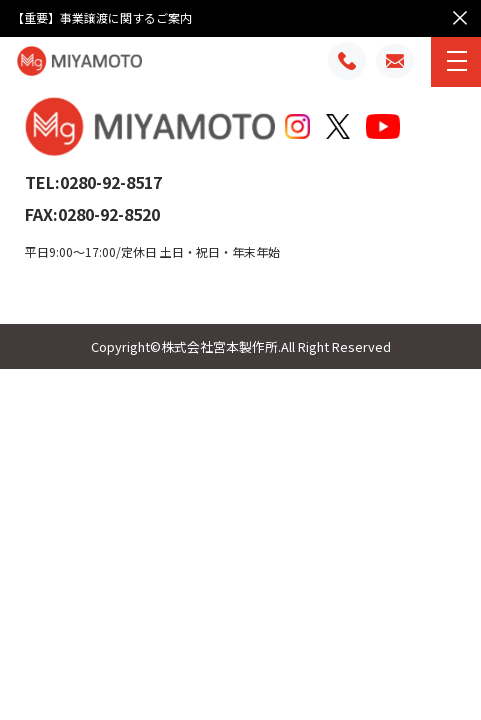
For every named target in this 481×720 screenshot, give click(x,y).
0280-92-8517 (111, 182)
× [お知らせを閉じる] (460, 16)
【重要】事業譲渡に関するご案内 (102, 18)
